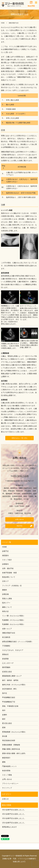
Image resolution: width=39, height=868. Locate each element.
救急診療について (9, 577)
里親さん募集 (7, 599)
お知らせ (5, 799)
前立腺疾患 (6, 637)
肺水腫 (5, 736)
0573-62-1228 (21, 476)
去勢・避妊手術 (8, 568)
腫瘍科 (5, 590)
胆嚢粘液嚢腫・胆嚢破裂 (11, 745)
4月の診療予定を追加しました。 (14, 814)
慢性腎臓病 (6, 667)
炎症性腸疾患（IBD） (10, 689)
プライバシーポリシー (10, 784)
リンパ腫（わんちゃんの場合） (14, 616)
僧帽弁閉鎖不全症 (9, 633)
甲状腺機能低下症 (9, 702)
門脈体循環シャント (9, 766)
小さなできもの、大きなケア (13, 650)
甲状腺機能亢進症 (9, 697)
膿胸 (4, 762)
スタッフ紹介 (7, 560)
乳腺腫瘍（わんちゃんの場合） (14, 624)
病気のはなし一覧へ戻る (19, 438)
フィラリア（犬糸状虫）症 (12, 586)
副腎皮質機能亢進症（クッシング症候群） (18, 642)
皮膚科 (5, 715)
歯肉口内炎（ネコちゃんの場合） (14, 685)
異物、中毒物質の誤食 (10, 706)
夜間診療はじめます (9, 827)
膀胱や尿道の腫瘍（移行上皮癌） (14, 753)
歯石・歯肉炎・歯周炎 (10, 680)
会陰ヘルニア (7, 629)
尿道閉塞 (5, 659)
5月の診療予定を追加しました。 (14, 810)
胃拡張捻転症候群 (9, 740)
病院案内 (5, 556)
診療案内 (5, 564)
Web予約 (19, 526)
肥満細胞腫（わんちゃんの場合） (14, 732)
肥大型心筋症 (7, 723)
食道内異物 (6, 771)
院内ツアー (6, 603)
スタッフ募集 (7, 775)
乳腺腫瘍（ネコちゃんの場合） (14, 620)
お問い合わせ (19, 519)
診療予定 (5, 551)
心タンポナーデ (8, 663)
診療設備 (5, 594)
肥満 (4, 728)
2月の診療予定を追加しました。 (14, 823)
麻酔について (7, 607)
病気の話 (5, 611)
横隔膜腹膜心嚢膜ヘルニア (12, 676)
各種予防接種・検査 (9, 573)
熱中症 (5, 693)
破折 (4, 719)
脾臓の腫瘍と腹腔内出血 (11, 749)
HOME (3, 23)
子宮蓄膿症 (6, 646)
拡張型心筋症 (7, 672)
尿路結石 (5, 654)
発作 (4, 710)
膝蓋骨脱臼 (6, 758)
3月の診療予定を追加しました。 (14, 818)
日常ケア (5, 581)
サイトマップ (7, 788)
